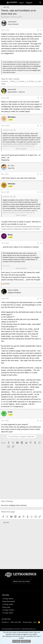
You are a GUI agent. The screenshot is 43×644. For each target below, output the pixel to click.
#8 (41, 421)
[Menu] (3, 3)
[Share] (38, 30)
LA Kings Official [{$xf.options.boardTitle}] (8, 599)
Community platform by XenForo (19, 629)
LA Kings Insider (8, 604)
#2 (41, 98)
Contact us (5, 622)
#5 (41, 192)
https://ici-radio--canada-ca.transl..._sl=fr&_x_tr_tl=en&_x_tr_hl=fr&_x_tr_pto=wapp (21, 81)
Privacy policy (27, 622)
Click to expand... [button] (22, 149)
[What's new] (36, 3)
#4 (41, 174)
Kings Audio (6, 607)
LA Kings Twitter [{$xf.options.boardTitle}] (8, 613)
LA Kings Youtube (8, 610)
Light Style (6, 619)
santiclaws (7, 17)
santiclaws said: (8, 130)
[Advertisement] (15, 474)
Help (35, 622)
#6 (41, 243)
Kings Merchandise (9, 601)
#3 (41, 126)
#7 (41, 298)
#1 (41, 30)
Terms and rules (16, 622)
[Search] (40, 3)
